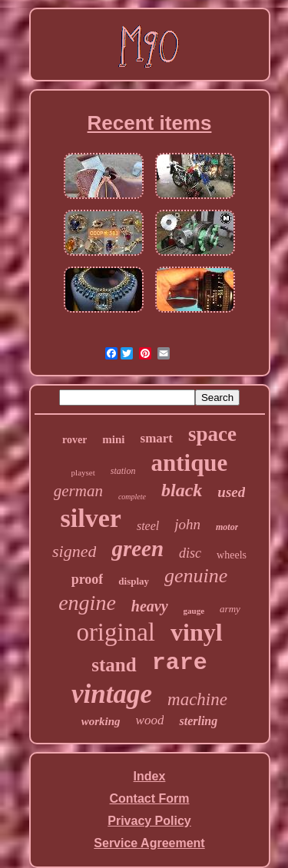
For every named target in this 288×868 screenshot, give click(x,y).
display (134, 581)
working (101, 721)
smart (157, 438)
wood (150, 720)
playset (83, 472)
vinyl (197, 632)
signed (74, 551)
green (137, 548)
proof (88, 579)
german (78, 491)
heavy (150, 606)
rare (180, 663)
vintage (112, 694)
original (116, 632)
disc (190, 553)
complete (132, 497)
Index (150, 776)
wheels (232, 555)
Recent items (150, 123)
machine (197, 699)
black (182, 490)
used (231, 492)
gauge (194, 611)
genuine (196, 576)
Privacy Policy (149, 821)
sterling (198, 721)
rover (74, 440)
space (212, 434)
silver (91, 518)
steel (148, 526)
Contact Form (150, 798)
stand (114, 665)
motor (227, 527)
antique (189, 463)
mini (113, 439)
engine (87, 603)
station (123, 471)
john (187, 524)
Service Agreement (149, 843)
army (230, 609)
